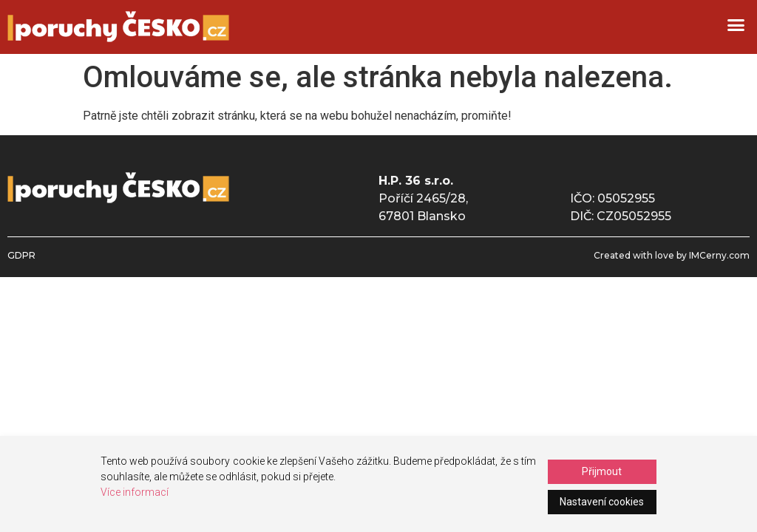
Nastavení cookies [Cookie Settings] (602, 502)
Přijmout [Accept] (602, 471)
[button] (736, 25)
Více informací (135, 492)
